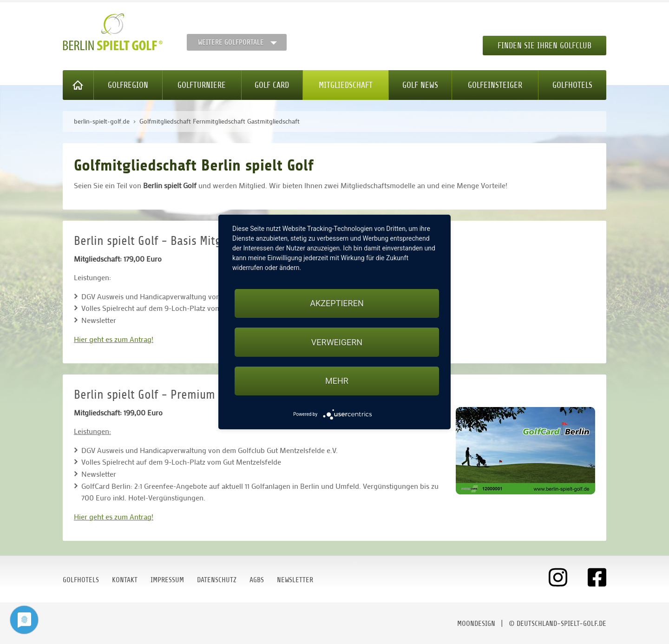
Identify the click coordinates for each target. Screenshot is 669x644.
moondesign (476, 624)
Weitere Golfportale (231, 42)
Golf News (420, 85)
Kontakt (125, 580)
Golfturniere (202, 85)
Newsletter (295, 580)
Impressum (167, 580)
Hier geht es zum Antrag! (114, 339)
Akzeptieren (337, 303)
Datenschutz (217, 580)
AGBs (257, 580)
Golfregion (128, 85)
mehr (337, 381)
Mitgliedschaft (346, 85)
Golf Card (272, 85)
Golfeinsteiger (495, 85)
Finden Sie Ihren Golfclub (544, 46)
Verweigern (337, 342)
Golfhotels (572, 85)
